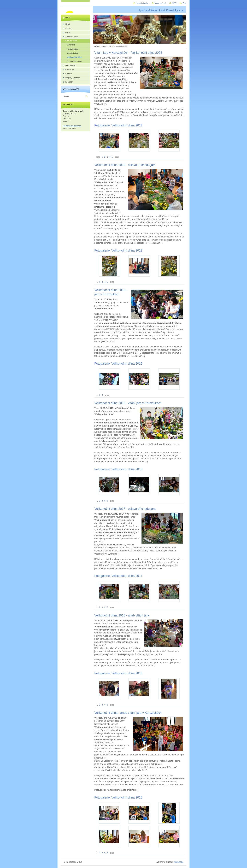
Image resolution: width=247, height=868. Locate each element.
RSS (174, 3)
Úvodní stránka (142, 3)
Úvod (96, 46)
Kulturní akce (106, 46)
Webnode (179, 862)
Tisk (184, 3)
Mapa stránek (160, 3)
